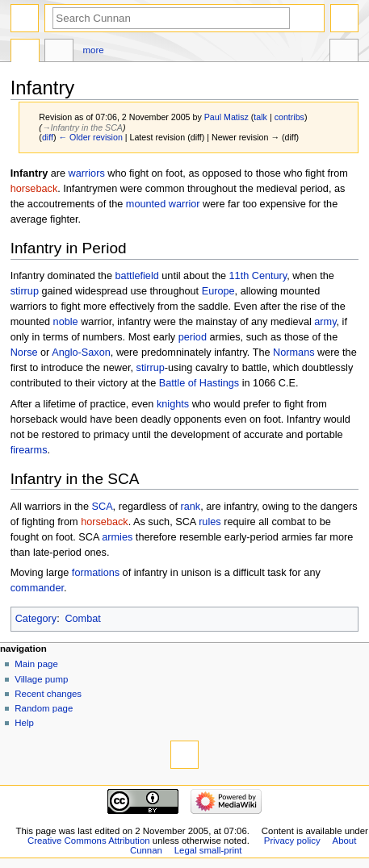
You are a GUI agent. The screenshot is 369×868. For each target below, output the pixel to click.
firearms (29, 450)
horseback (34, 189)
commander (37, 588)
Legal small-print (208, 850)
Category (36, 619)
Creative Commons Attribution (89, 841)
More (94, 50)
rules (210, 522)
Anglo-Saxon (81, 353)
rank (191, 507)
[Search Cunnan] (171, 18)
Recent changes (48, 694)
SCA (103, 507)
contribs (289, 117)
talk (260, 117)
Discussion (59, 52)
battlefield (136, 276)
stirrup (25, 291)
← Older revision (90, 137)
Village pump (41, 679)
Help (24, 723)
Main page (36, 664)
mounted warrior (163, 204)
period (193, 337)
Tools (344, 52)
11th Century (258, 276)
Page (25, 52)
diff (48, 137)
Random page (44, 708)
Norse (24, 353)
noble (66, 322)
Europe (218, 291)
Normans (294, 353)
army (325, 322)
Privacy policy (292, 841)
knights (173, 404)
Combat (82, 619)
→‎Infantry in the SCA (82, 127)
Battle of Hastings (199, 383)
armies (117, 537)
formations (96, 573)
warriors (87, 173)
